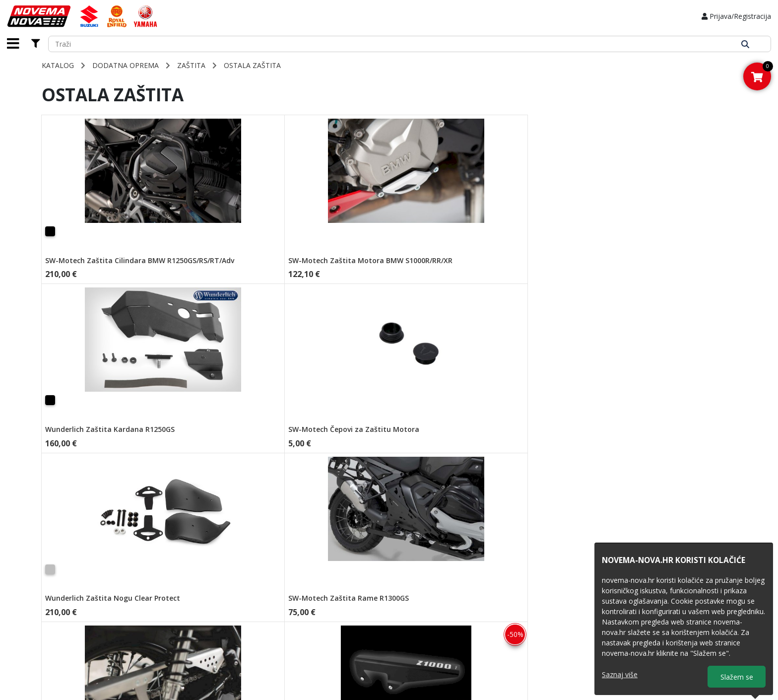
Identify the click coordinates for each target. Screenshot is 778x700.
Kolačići (304, 631)
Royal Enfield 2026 (431, 590)
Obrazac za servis (211, 621)
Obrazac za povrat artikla (442, 579)
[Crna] (50, 231)
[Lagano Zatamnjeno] (606, 231)
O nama (196, 590)
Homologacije (206, 610)
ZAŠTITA (191, 65)
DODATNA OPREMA (126, 65)
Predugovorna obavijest (331, 621)
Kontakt (196, 631)
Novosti (196, 600)
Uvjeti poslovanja (320, 610)
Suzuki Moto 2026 (430, 600)
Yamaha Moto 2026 (433, 621)
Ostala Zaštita (252, 65)
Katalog (58, 65)
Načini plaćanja (317, 579)
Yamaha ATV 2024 (431, 610)
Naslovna (198, 579)
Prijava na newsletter (326, 642)
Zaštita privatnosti (321, 590)
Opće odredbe (315, 600)
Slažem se (737, 677)
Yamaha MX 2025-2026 (439, 631)
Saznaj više (620, 674)
